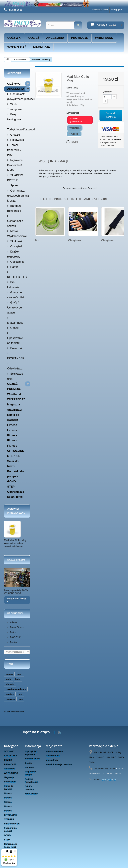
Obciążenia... (76, 240)
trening (9, 674)
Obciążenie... (109, 240)
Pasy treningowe (14, 117)
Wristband (104, 38)
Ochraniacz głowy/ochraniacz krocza (18, 196)
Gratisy (29, 763)
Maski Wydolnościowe (17, 234)
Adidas (13, 622)
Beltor (13, 632)
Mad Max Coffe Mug (15, 540)
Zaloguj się (117, 10)
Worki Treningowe (14, 107)
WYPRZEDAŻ (17, 47)
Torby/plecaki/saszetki (19, 130)
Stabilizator (15, 410)
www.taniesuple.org (16, 689)
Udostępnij (75, 128)
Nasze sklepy (16, 560)
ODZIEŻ (34, 38)
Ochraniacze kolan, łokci (16, 494)
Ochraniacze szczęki (15, 223)
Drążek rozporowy (14, 254)
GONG (11, 481)
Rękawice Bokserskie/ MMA (15, 165)
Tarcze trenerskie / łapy (14, 150)
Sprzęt (14, 185)
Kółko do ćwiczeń (13, 417)
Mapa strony (31, 794)
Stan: (69, 88)
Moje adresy (52, 760)
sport (20, 674)
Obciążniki (16, 246)
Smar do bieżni (13, 464)
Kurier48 (29, 767)
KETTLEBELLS (17, 277)
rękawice (10, 699)
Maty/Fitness (15, 323)
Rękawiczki (17, 140)
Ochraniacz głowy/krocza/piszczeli (19, 97)
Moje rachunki (53, 756)
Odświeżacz (15, 369)
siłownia (10, 684)
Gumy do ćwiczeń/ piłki (15, 295)
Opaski (14, 328)
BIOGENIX (15, 637)
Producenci (15, 613)
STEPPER (14, 456)
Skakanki (16, 241)
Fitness (12, 425)
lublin (9, 679)
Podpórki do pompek (15, 474)
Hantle (14, 267)
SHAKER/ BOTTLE (15, 178)
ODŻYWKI (14, 38)
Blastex (13, 642)
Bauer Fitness (16, 627)
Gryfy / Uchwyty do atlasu (14, 308)
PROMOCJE (80, 38)
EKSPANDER (16, 358)
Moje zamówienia (54, 751)
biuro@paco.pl (109, 780)
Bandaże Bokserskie (14, 208)
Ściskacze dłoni (15, 376)
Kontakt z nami (100, 10)
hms (20, 694)
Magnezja (42, 47)
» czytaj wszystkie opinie (14, 711)
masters (10, 694)
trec (21, 699)
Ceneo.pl (92, 188)
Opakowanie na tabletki (15, 341)
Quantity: (107, 92)
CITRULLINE (16, 451)
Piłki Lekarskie (13, 285)
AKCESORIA (55, 38)
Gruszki (15, 135)
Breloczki (16, 348)
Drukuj (75, 142)
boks (18, 679)
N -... (38, 240)
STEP (11, 487)
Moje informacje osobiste (59, 764)
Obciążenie (17, 262)
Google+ (74, 134)
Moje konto (54, 746)
